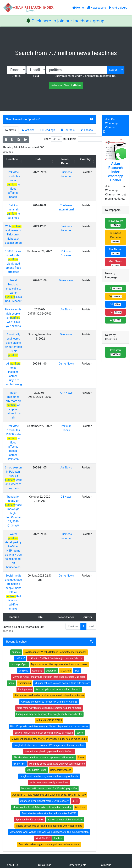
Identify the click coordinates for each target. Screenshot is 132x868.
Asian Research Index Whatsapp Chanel (115, 172)
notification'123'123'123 (49, 625)
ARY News (69, 351)
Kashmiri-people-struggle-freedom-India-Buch (49, 656)
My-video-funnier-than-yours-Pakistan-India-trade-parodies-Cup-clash (49, 582)
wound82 (37, 576)
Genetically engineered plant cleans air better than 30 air (16, 314)
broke (11, 588)
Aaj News (69, 285)
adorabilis (51, 576)
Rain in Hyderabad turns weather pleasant (58, 594)
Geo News (69, 306)
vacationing (25, 588)
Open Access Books (49, 786)
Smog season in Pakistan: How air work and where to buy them (16, 414)
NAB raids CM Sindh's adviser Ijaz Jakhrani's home (56, 563)
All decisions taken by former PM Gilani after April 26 (49, 607)
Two (77, 576)
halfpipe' (20, 563)
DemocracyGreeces (61, 675)
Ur (115, 288)
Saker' (81, 662)
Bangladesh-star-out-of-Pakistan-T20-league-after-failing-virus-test (49, 650)
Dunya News (69, 330)
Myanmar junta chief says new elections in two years (59, 569)
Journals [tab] (68, 130)
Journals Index (77, 777)
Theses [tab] (87, 130)
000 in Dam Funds (37, 675)
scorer (80, 638)
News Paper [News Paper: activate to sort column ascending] (67, 161)
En (115, 296)
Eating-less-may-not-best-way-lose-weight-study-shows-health (49, 619)
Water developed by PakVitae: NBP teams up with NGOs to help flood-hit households (16, 468)
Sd (116, 304)
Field (36, 76)
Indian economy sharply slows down (49, 687)
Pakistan (115, 352)
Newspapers (45, 782)
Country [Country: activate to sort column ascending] (86, 159)
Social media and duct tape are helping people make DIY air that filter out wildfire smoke (16, 501)
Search (113, 70)
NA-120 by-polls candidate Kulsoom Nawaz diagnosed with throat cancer (49, 631)
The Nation (115, 251)
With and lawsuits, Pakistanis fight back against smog (16, 218)
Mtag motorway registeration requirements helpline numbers (49, 613)
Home (41, 777)
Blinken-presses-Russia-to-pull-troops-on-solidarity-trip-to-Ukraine (49, 600)
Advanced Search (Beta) (66, 85)
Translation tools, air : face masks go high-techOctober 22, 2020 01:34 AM (16, 439)
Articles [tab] (28, 130)
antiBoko (23, 576)
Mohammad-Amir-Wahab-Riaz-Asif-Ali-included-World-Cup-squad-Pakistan (49, 737)
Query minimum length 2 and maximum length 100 (85, 76)
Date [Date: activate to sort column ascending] (43, 159)
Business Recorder (116, 237)
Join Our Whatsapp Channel (111, 123)
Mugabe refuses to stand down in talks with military (62, 588)
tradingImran (25, 594)
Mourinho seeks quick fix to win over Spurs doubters (57, 669)
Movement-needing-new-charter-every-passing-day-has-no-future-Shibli (49, 644)
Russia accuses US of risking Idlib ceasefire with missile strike (49, 731)
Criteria (16, 76)
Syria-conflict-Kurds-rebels (30, 724)
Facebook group (17, 798)
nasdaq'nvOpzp (19, 569)
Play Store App (46, 803)
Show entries (57, 139)
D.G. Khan (66, 576)
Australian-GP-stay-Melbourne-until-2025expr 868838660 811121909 (49, 700)
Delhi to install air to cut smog (16, 197)
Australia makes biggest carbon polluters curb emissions (49, 749)
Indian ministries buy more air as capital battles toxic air (16, 360)
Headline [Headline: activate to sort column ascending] (15, 159)
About (65, 848)
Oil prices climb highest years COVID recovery (44, 706)
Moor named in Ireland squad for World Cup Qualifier (49, 693)
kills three (80, 712)
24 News (69, 430)
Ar (115, 320)
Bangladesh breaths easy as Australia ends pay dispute (49, 681)
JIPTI (75, 706)
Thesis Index (76, 786)
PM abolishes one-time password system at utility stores (44, 662)
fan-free (58, 743)
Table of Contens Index (81, 782)
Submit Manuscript (48, 799)
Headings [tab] (48, 130)
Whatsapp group (17, 803)
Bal (116, 312)
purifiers (34, 119)
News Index (75, 791)
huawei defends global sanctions (65, 724)
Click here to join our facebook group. (69, 21)
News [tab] (11, 130)
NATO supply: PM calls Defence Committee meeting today (55, 557)
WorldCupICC (43, 743)
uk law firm (19, 669)
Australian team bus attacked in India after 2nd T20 (49, 718)
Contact (78, 848)
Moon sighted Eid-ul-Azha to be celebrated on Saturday (42, 712)
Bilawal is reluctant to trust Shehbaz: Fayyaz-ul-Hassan (44, 638)
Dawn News (69, 264)
